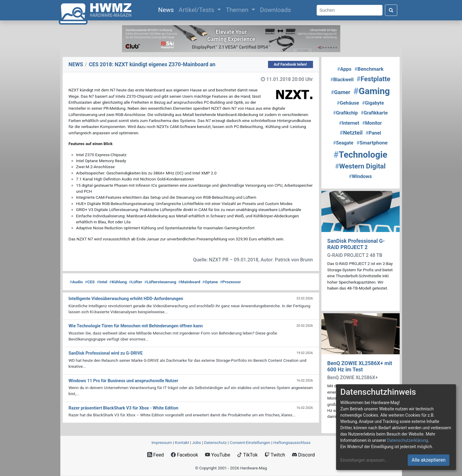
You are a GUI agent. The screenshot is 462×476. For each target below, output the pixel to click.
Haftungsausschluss (292, 442)
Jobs (196, 442)
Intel (102, 282)
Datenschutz (215, 442)
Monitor (372, 123)
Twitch (275, 455)
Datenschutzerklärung (407, 440)
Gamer (341, 92)
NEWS (76, 64)
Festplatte (374, 79)
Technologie (360, 155)
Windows (361, 176)
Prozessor (230, 282)
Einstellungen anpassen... (364, 460)
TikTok (247, 455)
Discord (303, 455)
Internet (349, 123)
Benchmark (369, 69)
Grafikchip (345, 113)
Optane (210, 282)
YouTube (218, 455)
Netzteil (351, 133)
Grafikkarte (374, 113)
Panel (373, 133)
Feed (155, 455)
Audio (76, 282)
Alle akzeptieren (429, 460)
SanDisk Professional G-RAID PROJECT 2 (356, 244)
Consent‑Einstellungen (250, 442)
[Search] (350, 10)
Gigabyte (373, 103)
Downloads (275, 10)
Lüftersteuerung (160, 282)
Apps (344, 69)
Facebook (185, 455)
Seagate (343, 143)
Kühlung (118, 282)
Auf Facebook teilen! (290, 64)
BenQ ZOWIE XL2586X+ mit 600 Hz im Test (360, 366)
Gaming (372, 91)
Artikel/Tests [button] (197, 10)
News (167, 9)
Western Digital (360, 166)
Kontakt (182, 442)
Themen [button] (238, 10)
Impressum (162, 442)
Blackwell (342, 80)
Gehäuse (348, 103)
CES (90, 282)
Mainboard (189, 282)
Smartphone (372, 143)
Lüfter (136, 282)
